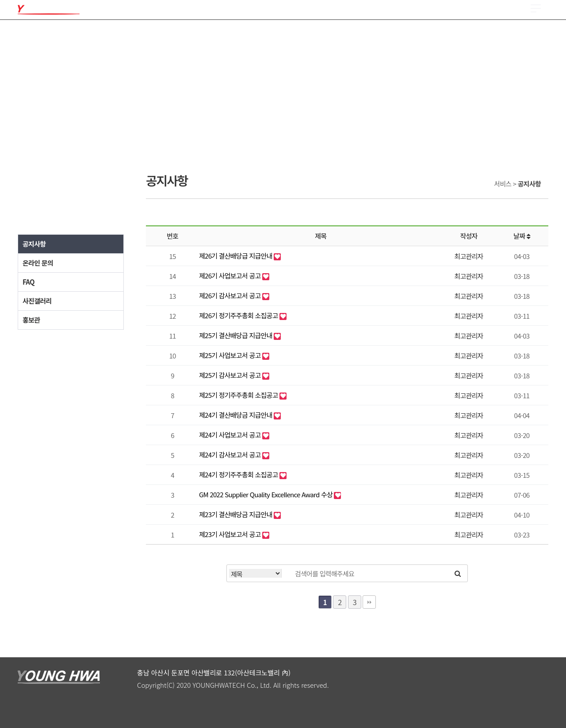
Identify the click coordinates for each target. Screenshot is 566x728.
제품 (84, 35)
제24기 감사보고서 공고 (231, 455)
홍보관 (31, 320)
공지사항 (34, 244)
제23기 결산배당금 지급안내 (236, 514)
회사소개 (31, 35)
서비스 (445, 35)
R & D (206, 35)
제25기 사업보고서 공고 (231, 355)
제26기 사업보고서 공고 (231, 276)
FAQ (29, 282)
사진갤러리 (37, 301)
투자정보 (329, 35)
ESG (382, 35)
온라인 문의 (38, 263)
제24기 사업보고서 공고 (231, 435)
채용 (263, 35)
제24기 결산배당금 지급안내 (236, 415)
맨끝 (369, 602)
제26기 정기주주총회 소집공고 (239, 315)
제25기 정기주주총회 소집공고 (239, 395)
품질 (144, 35)
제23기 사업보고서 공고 (231, 534)
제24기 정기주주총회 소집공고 (239, 475)
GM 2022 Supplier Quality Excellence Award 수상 (266, 494)
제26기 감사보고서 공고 (231, 295)
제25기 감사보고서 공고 (231, 375)
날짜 (522, 236)
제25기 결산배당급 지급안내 (236, 335)
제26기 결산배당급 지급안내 (236, 256)
